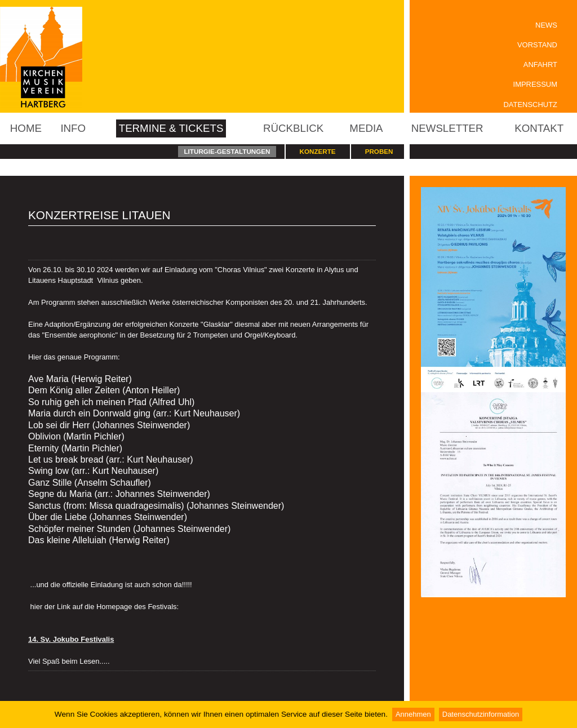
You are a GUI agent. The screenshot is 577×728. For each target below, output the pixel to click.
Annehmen (413, 714)
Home (26, 128)
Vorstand (537, 45)
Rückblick (293, 128)
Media (366, 128)
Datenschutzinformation (481, 714)
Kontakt (539, 128)
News (546, 25)
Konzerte (318, 151)
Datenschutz (531, 105)
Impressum (535, 84)
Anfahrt (540, 65)
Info (73, 128)
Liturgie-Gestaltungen (227, 151)
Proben (379, 151)
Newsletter (447, 128)
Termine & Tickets (171, 128)
